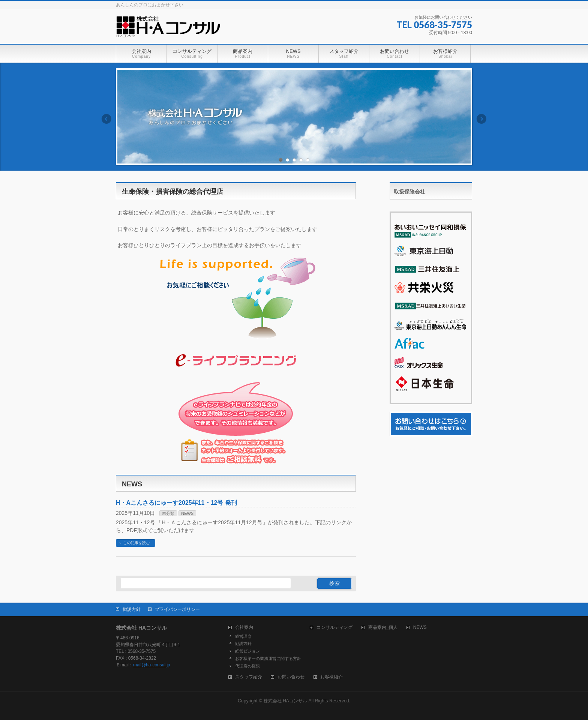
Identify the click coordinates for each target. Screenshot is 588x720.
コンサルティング (334, 628)
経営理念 (243, 636)
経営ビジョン (247, 651)
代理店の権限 (247, 666)
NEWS (187, 513)
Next (482, 119)
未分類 (168, 513)
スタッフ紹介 (249, 677)
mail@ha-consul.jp (152, 665)
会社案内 (244, 628)
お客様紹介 (331, 677)
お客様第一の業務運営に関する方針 (268, 658)
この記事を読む (136, 543)
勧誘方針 (132, 609)
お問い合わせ (291, 677)
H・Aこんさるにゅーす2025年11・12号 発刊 (176, 503)
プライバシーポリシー (177, 609)
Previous (106, 119)
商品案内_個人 (383, 628)
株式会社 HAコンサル (286, 701)
